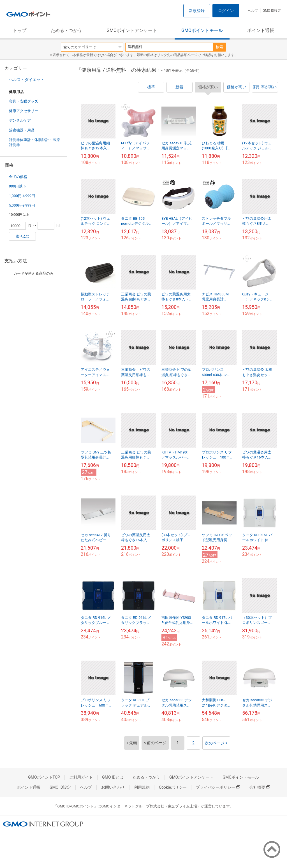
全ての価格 (18, 177)
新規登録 (197, 11)
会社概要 (260, 787)
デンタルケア (20, 120)
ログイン (226, 11)
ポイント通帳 (261, 30)
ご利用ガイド (81, 777)
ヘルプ (253, 11)
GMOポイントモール (202, 30)
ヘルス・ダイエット (27, 80)
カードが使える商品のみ (30, 274)
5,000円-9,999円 (22, 205)
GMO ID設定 (272, 11)
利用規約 (142, 787)
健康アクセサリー (24, 111)
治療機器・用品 (22, 130)
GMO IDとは (113, 777)
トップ (20, 30)
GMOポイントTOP (44, 777)
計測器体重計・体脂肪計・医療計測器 (34, 142)
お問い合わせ (113, 787)
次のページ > (216, 743)
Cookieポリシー (173, 787)
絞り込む (22, 236)
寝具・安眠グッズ (24, 101)
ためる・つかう (66, 30)
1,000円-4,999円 (22, 196)
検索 (219, 47)
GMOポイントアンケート (132, 30)
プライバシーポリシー (218, 787)
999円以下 (18, 186)
